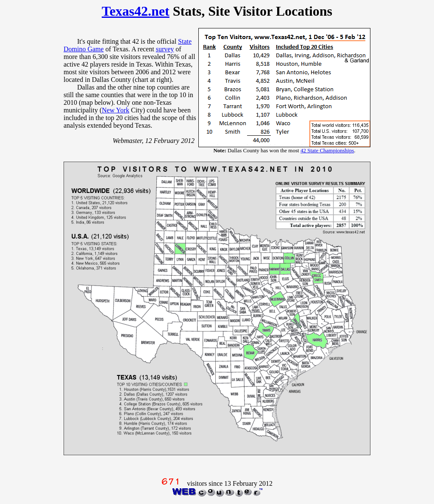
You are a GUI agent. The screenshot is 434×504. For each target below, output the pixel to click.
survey (165, 49)
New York (115, 110)
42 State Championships (327, 150)
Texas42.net (136, 11)
